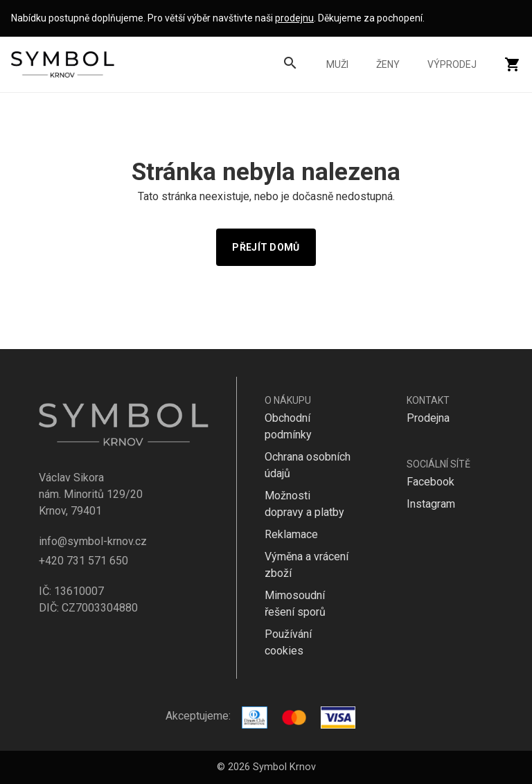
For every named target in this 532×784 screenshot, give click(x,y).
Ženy (388, 64)
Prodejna (428, 418)
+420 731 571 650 (83, 561)
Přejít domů (266, 247)
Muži (337, 64)
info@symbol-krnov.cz (93, 541)
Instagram (431, 504)
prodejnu (294, 18)
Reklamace (291, 534)
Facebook (431, 482)
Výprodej (452, 64)
